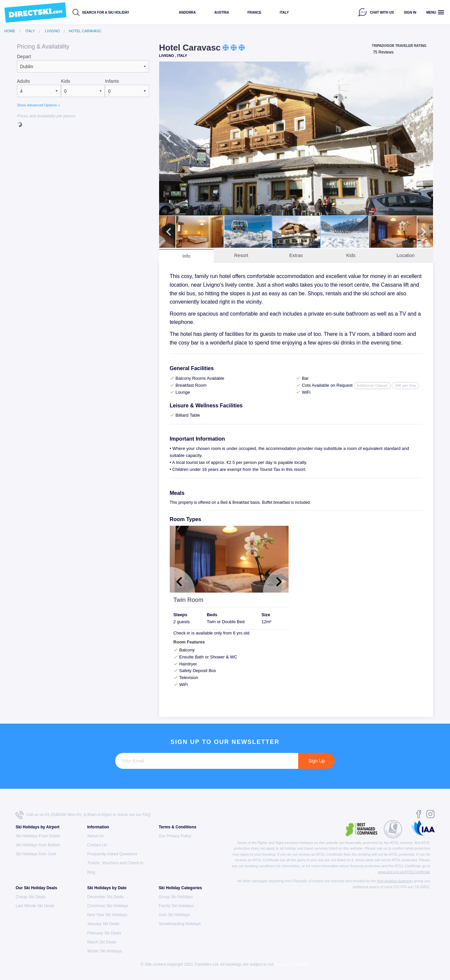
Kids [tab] (351, 255)
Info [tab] (186, 256)
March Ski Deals (102, 942)
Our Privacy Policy (175, 836)
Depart (24, 57)
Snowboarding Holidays (180, 924)
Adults (23, 81)
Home (10, 31)
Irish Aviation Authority (395, 881)
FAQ (146, 815)
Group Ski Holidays (176, 897)
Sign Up (317, 761)
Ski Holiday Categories (180, 888)
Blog (91, 872)
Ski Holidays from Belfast (38, 845)
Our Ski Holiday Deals (36, 888)
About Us (95, 836)
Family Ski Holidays (176, 906)
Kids (65, 81)
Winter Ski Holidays (105, 951)
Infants (112, 81)
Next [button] (423, 139)
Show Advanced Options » (38, 105)
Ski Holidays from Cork (36, 854)
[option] (296, 139)
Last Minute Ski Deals (35, 906)
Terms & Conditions (178, 827)
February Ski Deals (104, 933)
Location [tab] (405, 255)
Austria (222, 12)
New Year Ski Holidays (107, 915)
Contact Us (97, 845)
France (254, 12)
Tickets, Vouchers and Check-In (115, 863)
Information (98, 827)
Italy (284, 12)
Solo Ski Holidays (174, 915)
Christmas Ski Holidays (108, 906)
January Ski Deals (103, 924)
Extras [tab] (296, 255)
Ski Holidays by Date (107, 888)
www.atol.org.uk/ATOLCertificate (404, 872)
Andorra (187, 12)
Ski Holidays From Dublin (38, 836)
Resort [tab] (241, 255)
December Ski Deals (105, 897)
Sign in (410, 12)
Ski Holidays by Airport (38, 827)
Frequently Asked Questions (112, 854)
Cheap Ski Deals (30, 897)
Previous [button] (169, 139)
